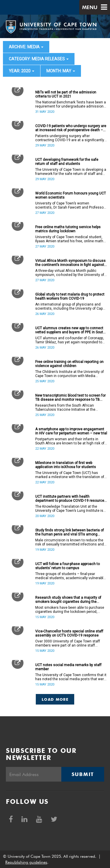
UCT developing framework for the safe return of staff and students (67, 162)
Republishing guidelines (26, 862)
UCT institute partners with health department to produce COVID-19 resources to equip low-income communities (71, 499)
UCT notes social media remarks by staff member (68, 667)
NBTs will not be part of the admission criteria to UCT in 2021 (66, 94)
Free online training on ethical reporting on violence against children (69, 364)
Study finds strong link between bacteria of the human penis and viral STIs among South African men (70, 532)
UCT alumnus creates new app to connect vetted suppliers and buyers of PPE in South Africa (70, 330)
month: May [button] (61, 71)
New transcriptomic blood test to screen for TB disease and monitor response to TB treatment (70, 398)
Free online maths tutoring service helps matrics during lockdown (68, 229)
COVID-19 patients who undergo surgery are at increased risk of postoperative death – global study (71, 128)
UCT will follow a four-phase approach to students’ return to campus (67, 566)
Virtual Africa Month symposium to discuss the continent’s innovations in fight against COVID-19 (70, 263)
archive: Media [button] (26, 47)
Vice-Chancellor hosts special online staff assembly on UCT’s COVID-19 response (69, 633)
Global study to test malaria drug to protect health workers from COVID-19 (70, 296)
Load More (55, 699)
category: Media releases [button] (39, 59)
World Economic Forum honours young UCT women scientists (71, 195)
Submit (83, 774)
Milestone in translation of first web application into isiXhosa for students (66, 465)
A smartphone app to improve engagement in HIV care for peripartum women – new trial (71, 431)
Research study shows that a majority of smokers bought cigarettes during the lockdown (68, 600)
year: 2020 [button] (22, 71)
